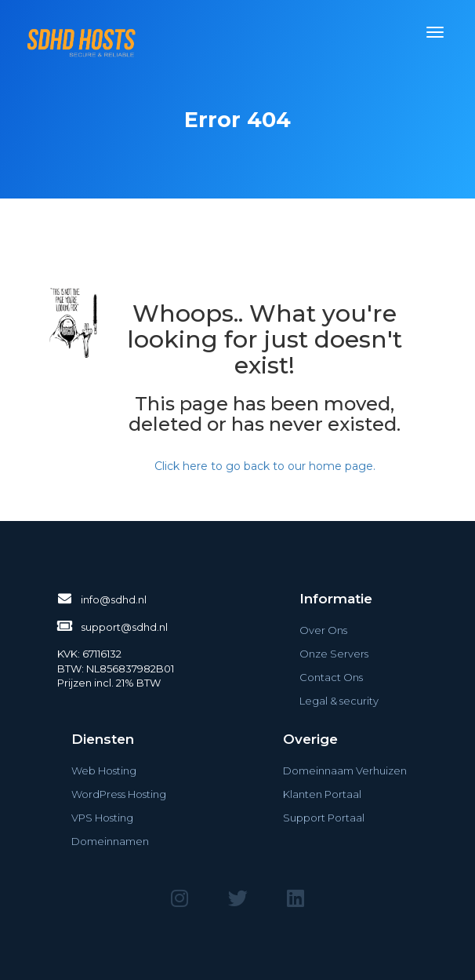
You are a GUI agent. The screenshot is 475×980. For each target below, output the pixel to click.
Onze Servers (334, 654)
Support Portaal (324, 818)
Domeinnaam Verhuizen (345, 771)
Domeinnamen (110, 841)
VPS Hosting (102, 818)
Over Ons (323, 630)
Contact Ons (331, 677)
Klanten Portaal (322, 794)
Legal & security (339, 701)
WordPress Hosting (119, 794)
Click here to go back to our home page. (265, 466)
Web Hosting (104, 771)
